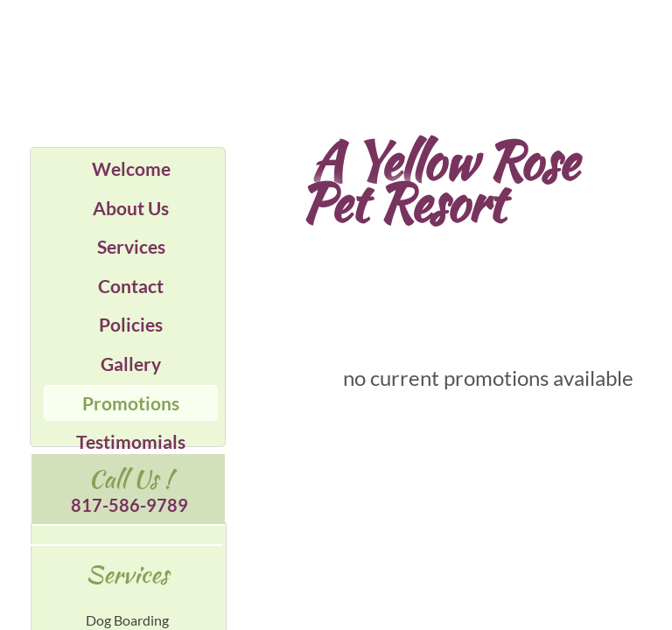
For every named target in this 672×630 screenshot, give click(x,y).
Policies (131, 324)
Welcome (131, 168)
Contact (131, 286)
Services (131, 246)
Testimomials (131, 441)
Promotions (131, 403)
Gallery (131, 364)
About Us (131, 208)
